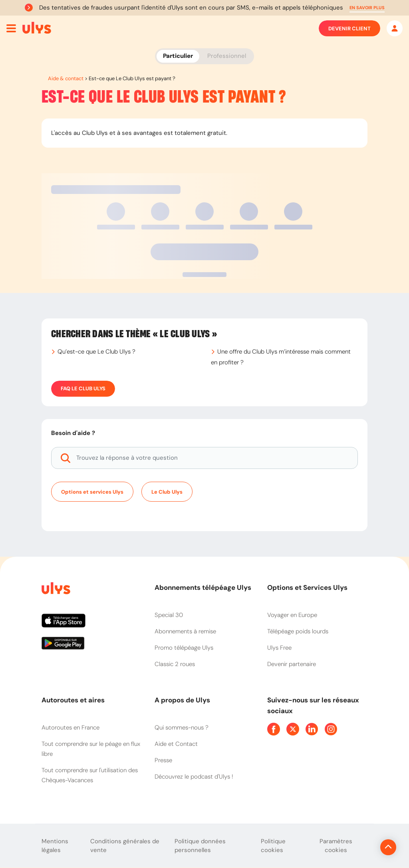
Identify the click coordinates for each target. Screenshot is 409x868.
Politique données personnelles (200, 846)
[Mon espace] (395, 28)
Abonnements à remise (185, 631)
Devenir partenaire (292, 664)
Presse (163, 760)
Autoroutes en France (70, 728)
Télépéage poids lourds (298, 631)
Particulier (178, 56)
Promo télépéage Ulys (184, 648)
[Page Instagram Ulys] (331, 729)
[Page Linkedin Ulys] (312, 729)
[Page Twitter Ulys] (293, 729)
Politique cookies (273, 846)
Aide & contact (66, 78)
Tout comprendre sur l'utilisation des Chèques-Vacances (90, 775)
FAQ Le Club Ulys (83, 389)
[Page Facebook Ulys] (274, 729)
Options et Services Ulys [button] (307, 587)
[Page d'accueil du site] (55, 590)
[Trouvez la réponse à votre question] (204, 458)
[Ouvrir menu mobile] (11, 28)
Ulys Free (279, 648)
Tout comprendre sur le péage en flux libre (91, 749)
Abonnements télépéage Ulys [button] (203, 587)
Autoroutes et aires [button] (73, 700)
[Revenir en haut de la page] (361, 847)
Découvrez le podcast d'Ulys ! (194, 777)
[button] (367, 8)
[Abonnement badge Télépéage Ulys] (37, 28)
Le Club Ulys (167, 492)
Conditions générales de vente (125, 846)
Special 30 (169, 615)
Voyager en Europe (292, 615)
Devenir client (349, 28)
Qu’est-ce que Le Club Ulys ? (96, 352)
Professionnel (227, 56)
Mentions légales (55, 846)
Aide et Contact (176, 744)
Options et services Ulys (92, 492)
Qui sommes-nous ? (182, 728)
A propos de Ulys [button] (182, 700)
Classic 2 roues (175, 664)
